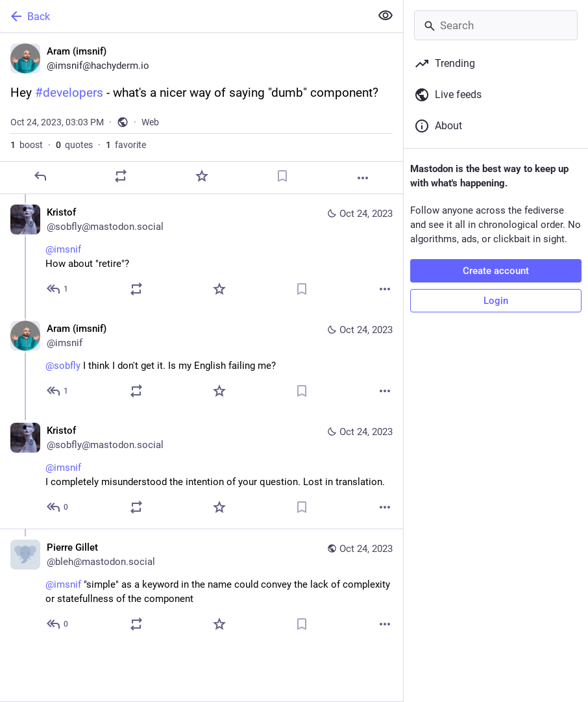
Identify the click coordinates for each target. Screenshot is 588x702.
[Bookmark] (282, 176)
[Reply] (40, 176)
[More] (363, 178)
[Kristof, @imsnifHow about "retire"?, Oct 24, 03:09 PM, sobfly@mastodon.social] (202, 252)
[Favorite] (202, 176)
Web (150, 122)
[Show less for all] (386, 16)
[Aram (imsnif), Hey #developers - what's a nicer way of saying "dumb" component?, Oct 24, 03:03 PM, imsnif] (202, 114)
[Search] (496, 25)
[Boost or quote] (121, 176)
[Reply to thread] (58, 289)
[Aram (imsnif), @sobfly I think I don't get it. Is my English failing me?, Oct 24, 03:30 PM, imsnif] (202, 361)
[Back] (184, 16)
